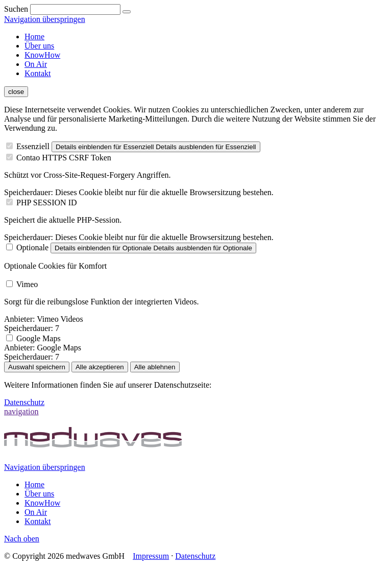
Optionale (32, 247)
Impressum (151, 556)
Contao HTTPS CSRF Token (64, 158)
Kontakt (38, 73)
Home (34, 37)
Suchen (16, 9)
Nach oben (22, 539)
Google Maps (39, 338)
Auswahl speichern (37, 367)
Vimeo (27, 284)
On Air (36, 64)
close (16, 92)
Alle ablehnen (155, 367)
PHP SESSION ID (47, 203)
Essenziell (33, 146)
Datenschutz (24, 402)
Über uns (39, 46)
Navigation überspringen (45, 19)
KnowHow (42, 55)
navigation (21, 411)
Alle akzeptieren (100, 367)
